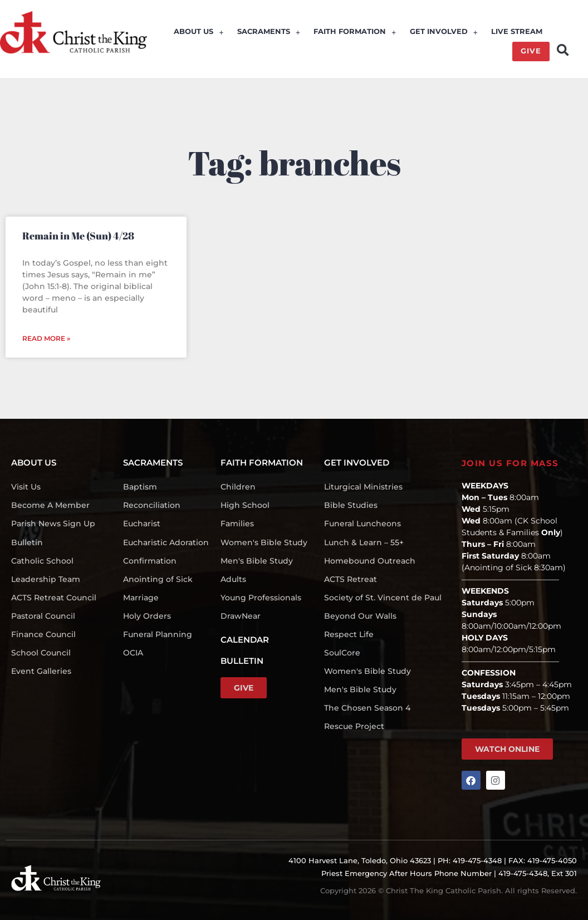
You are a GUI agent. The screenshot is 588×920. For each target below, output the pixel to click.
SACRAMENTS (270, 33)
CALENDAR (245, 639)
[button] (563, 50)
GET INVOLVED (444, 33)
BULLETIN (242, 660)
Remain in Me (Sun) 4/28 (78, 235)
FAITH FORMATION (356, 33)
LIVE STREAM (517, 33)
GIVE (531, 51)
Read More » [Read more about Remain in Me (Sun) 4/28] (46, 338)
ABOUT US (200, 33)
